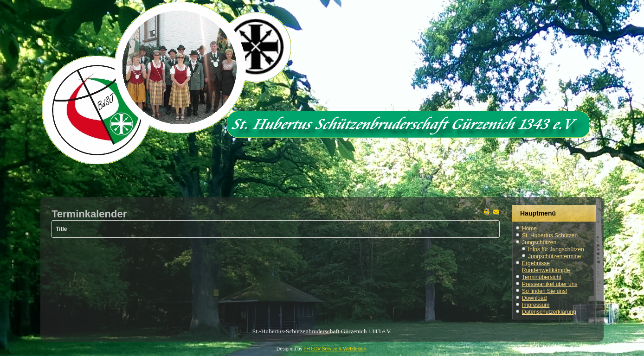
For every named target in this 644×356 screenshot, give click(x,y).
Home (529, 229)
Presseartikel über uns (550, 284)
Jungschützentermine (554, 256)
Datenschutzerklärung (549, 312)
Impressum (536, 305)
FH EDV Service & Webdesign (335, 349)
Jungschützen (539, 242)
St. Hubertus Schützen (550, 235)
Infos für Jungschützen (556, 249)
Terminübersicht (542, 277)
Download (534, 298)
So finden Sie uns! (544, 291)
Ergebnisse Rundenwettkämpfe (546, 267)
